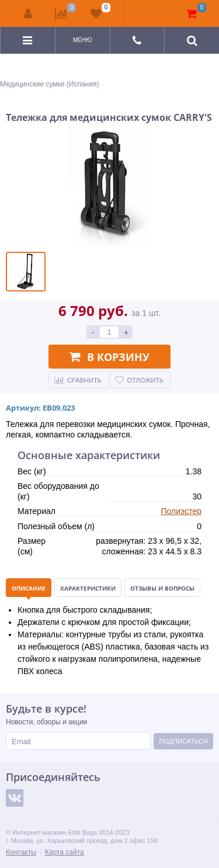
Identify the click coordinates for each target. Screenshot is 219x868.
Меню (82, 40)
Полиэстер (181, 511)
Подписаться (183, 741)
